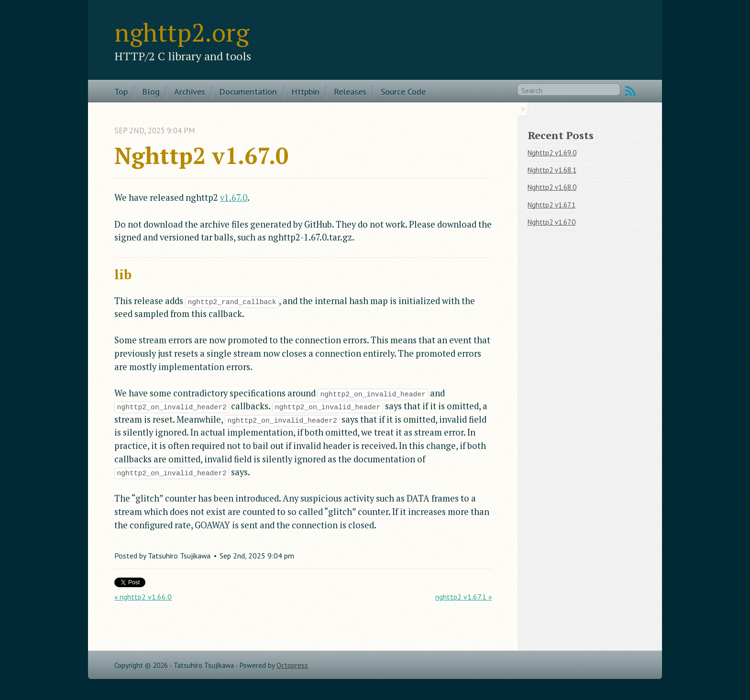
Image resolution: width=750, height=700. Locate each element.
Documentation (248, 91)
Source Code (403, 91)
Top (121, 91)
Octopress (292, 665)
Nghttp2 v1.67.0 (551, 222)
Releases (350, 91)
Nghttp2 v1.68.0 (552, 187)
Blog (151, 91)
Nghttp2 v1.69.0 (552, 153)
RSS (630, 91)
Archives (190, 91)
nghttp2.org (182, 32)
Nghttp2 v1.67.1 (551, 205)
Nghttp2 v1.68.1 (552, 170)
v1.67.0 (234, 197)
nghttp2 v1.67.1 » (463, 597)
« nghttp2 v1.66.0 (143, 597)
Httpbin (305, 91)
